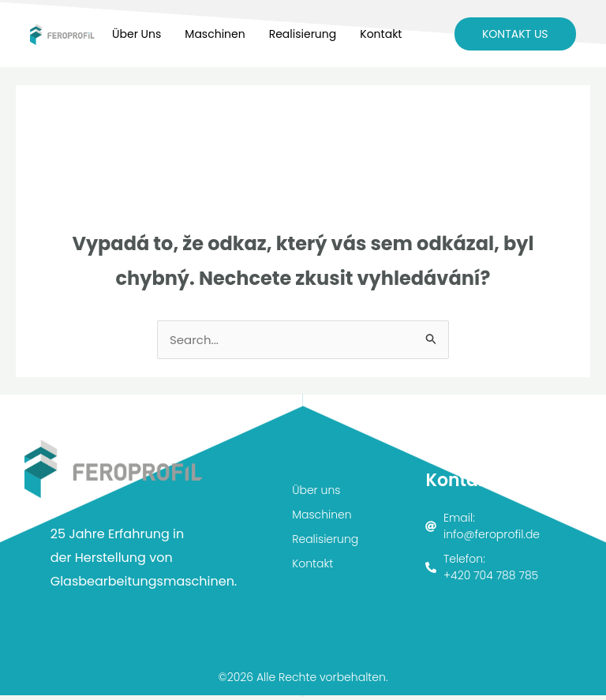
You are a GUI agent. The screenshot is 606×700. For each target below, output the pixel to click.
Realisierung (303, 34)
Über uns (137, 34)
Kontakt (381, 34)
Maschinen (215, 34)
